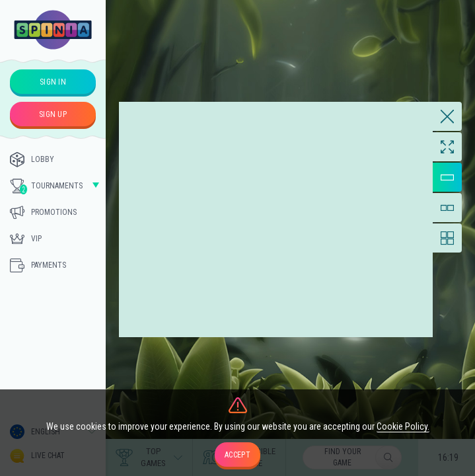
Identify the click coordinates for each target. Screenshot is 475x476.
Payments (38, 265)
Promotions (43, 212)
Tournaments (46, 186)
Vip (26, 239)
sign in (53, 82)
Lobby (32, 159)
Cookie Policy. (403, 426)
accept (237, 455)
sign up (53, 114)
